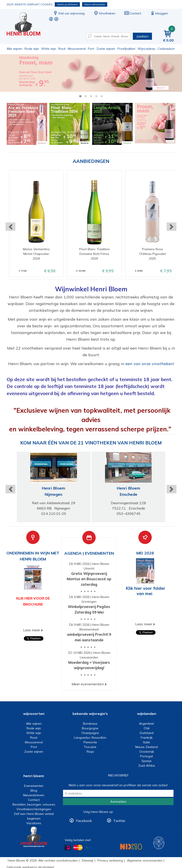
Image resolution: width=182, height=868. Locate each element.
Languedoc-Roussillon (90, 738)
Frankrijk (147, 738)
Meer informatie (95, 4)
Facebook (84, 821)
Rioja (90, 752)
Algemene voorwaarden (145, 860)
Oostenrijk (147, 752)
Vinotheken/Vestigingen (34, 809)
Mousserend (77, 49)
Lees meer (32, 630)
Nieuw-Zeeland (147, 747)
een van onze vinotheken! (150, 364)
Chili (147, 728)
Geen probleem (67, 4)
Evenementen (34, 786)
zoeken (142, 36)
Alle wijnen (14, 49)
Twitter (119, 821)
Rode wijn (32, 49)
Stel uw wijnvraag (69, 13)
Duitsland (147, 733)
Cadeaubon (166, 49)
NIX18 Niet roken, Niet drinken (131, 847)
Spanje (147, 761)
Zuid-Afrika (147, 766)
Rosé (62, 49)
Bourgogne (90, 728)
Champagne (90, 733)
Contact (133, 13)
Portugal (147, 756)
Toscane (90, 747)
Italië (147, 742)
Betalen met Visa (89, 848)
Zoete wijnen (106, 49)
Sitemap (88, 860)
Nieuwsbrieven (34, 795)
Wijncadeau (146, 49)
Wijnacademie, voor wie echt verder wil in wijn (159, 843)
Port (91, 49)
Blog (34, 790)
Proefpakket (126, 49)
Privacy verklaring (110, 860)
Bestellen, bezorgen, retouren (34, 804)
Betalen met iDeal (68, 848)
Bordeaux (90, 724)
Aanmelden (118, 802)
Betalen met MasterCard (78, 848)
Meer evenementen (88, 684)
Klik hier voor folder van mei (146, 591)
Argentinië (147, 724)
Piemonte (90, 742)
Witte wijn (49, 49)
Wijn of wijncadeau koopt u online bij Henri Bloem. (26, 25)
